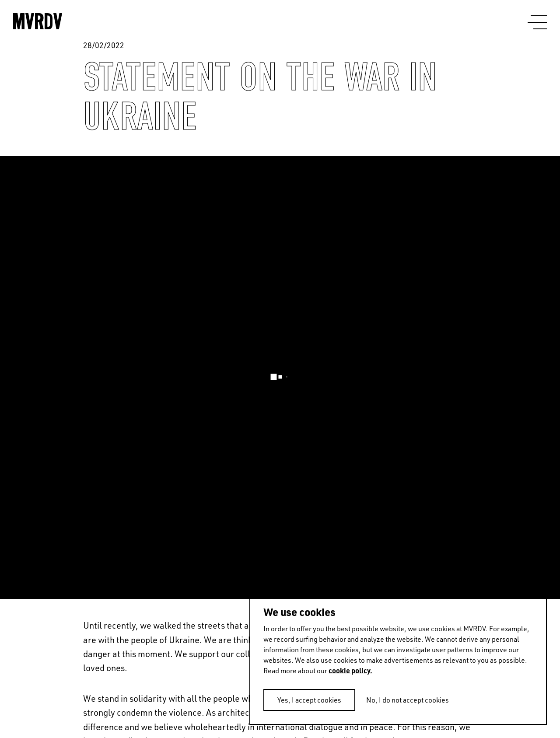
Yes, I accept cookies (309, 700)
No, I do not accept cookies (408, 700)
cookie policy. (350, 670)
